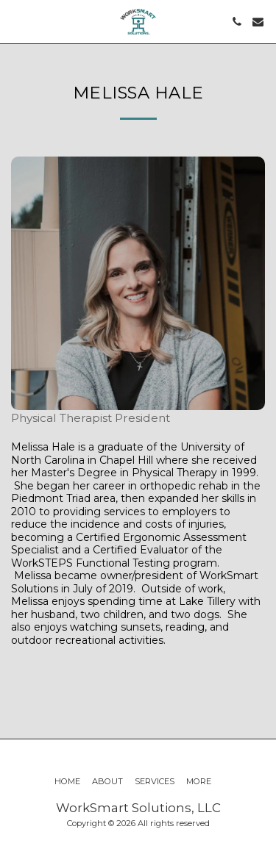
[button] (16, 21)
